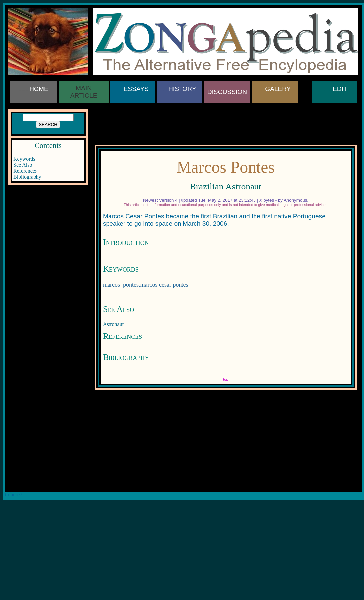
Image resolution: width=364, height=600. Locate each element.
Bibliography (27, 177)
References (25, 171)
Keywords (24, 159)
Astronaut (113, 324)
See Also (23, 165)
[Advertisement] (48, 224)
